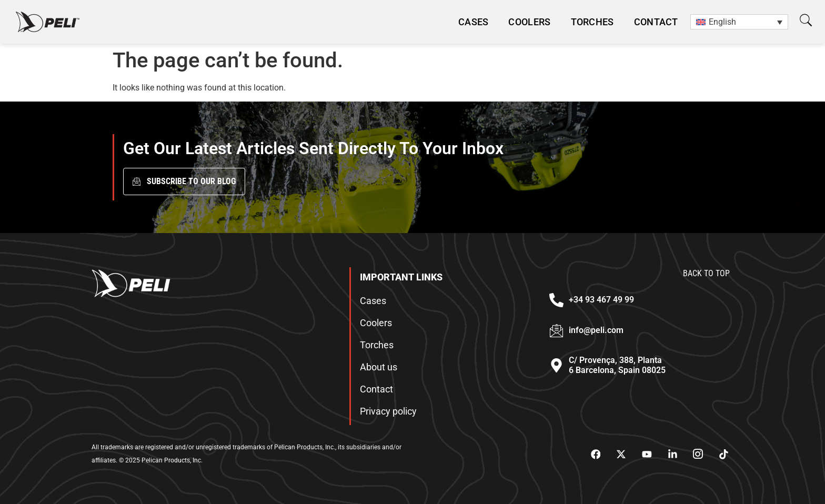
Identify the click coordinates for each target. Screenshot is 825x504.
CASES (474, 22)
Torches (592, 22)
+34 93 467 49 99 (601, 300)
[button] (806, 20)
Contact (656, 22)
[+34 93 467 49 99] (556, 300)
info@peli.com (596, 330)
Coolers (529, 22)
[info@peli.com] (556, 331)
